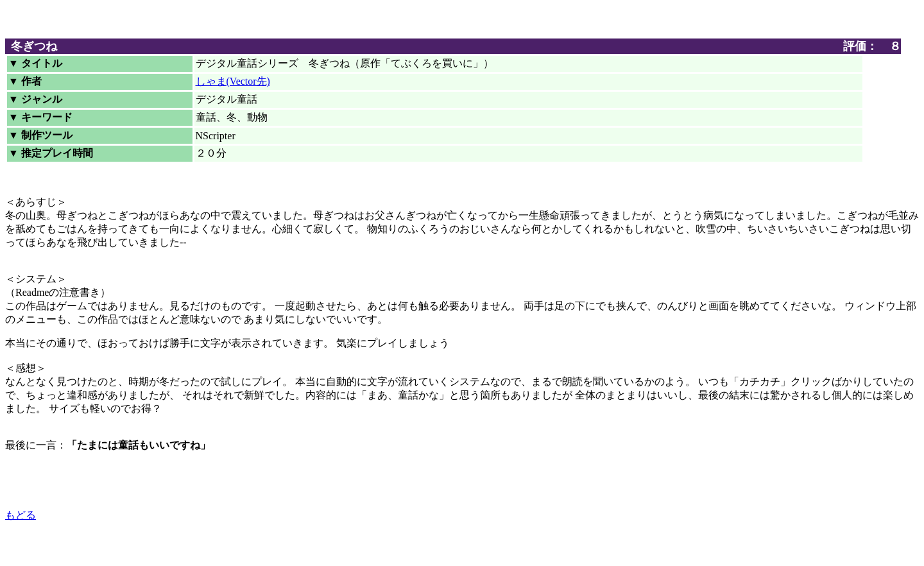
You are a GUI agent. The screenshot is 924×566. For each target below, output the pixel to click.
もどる (21, 515)
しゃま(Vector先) (233, 81)
